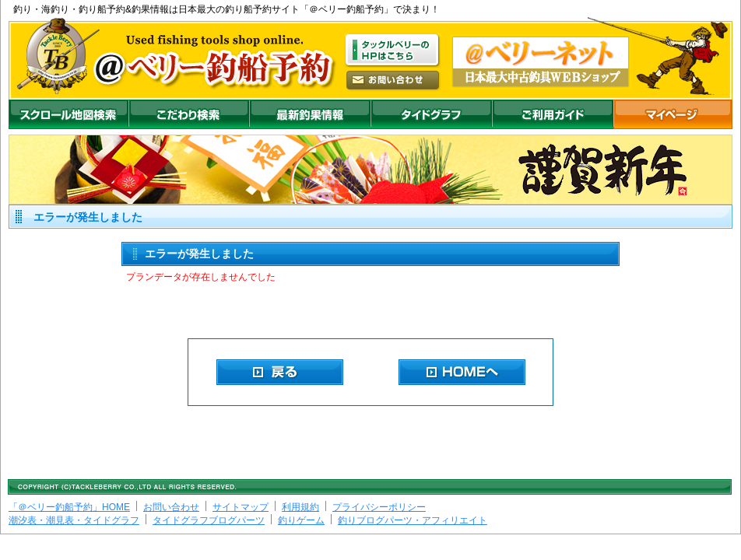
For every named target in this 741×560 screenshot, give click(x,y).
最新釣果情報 (310, 114)
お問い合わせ (171, 507)
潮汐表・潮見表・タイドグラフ (74, 520)
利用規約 (300, 507)
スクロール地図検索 (68, 114)
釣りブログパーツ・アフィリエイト (413, 520)
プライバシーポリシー (379, 507)
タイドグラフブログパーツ (209, 520)
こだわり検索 (189, 114)
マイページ (673, 114)
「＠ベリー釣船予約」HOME (69, 507)
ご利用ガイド (553, 114)
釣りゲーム (301, 520)
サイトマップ (241, 507)
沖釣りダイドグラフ (431, 114)
